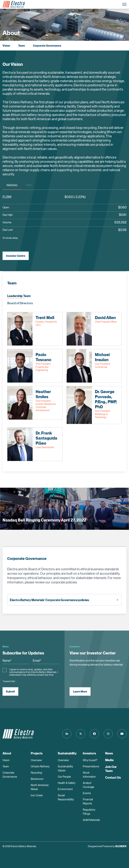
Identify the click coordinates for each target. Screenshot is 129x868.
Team (21, 46)
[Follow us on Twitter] (81, 734)
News (109, 753)
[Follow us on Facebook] (94, 734)
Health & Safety (67, 783)
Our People (64, 777)
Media (109, 760)
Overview (36, 760)
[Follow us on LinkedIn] (67, 734)
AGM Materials (91, 820)
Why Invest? (90, 760)
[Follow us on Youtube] (122, 734)
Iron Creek (37, 795)
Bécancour (37, 779)
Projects (37, 753)
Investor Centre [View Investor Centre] (16, 256)
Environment (65, 789)
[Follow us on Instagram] (108, 734)
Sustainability (67, 753)
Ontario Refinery (40, 766)
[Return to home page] (14, 4)
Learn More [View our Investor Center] (80, 692)
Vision (6, 46)
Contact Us (113, 778)
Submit (10, 692)
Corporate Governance (47, 46)
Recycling (36, 773)
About (7, 753)
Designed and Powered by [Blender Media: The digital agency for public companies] (107, 846)
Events (87, 793)
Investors (89, 753)
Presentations (91, 766)
